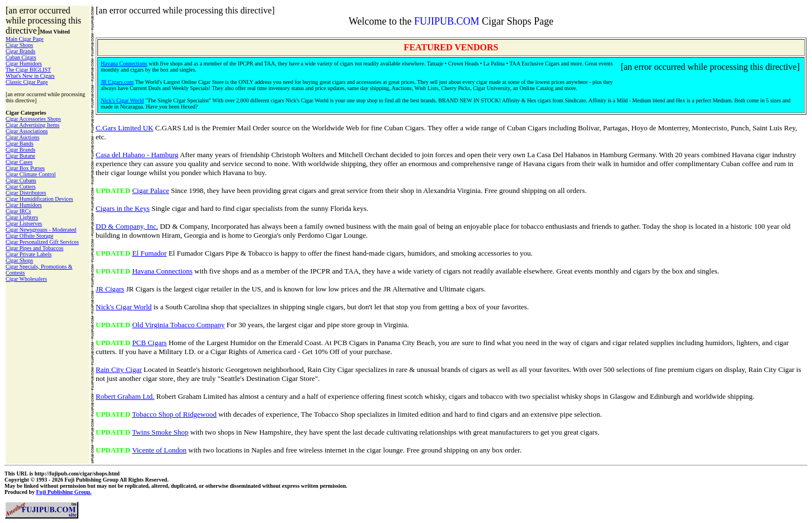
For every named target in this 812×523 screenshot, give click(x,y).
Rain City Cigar (119, 369)
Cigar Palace (151, 190)
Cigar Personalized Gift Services (42, 242)
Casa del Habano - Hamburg (137, 155)
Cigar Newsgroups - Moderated (41, 230)
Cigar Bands (20, 143)
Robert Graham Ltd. (125, 396)
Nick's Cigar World (122, 100)
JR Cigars (110, 289)
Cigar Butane (20, 156)
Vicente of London (159, 450)
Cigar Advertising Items (32, 125)
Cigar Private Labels (29, 254)
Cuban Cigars (21, 57)
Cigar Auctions (22, 137)
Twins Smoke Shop (160, 432)
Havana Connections (124, 63)
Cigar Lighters (22, 217)
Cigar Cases (19, 162)
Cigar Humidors (24, 63)
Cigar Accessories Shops (33, 119)
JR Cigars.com (117, 82)
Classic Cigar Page (27, 82)
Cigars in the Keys (123, 208)
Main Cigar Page (25, 39)
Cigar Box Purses (25, 168)
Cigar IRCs (18, 211)
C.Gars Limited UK (125, 128)
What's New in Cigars (30, 76)
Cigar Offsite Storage (29, 236)
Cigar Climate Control (30, 174)
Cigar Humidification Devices (39, 199)
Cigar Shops (19, 45)
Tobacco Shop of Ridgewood (174, 414)
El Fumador (149, 253)
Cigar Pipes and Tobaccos (34, 248)
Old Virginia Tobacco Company (178, 325)
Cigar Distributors (26, 193)
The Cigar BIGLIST (28, 70)
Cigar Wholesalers (26, 279)
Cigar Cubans (21, 180)
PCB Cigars (149, 343)
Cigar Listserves (24, 223)
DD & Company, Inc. (127, 226)
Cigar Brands (20, 51)
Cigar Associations (27, 131)
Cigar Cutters (21, 187)
